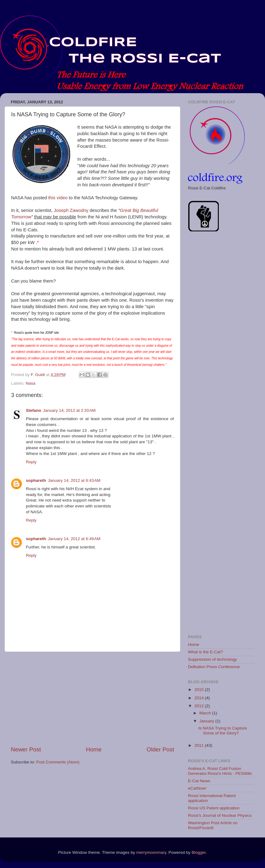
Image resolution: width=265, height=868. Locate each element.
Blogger (199, 852)
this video (58, 198)
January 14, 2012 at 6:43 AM (74, 480)
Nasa (31, 383)
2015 (200, 690)
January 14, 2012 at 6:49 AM (74, 539)
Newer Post (26, 749)
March (206, 713)
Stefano (34, 410)
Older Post (160, 749)
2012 (200, 706)
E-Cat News (199, 781)
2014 (200, 698)
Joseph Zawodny (71, 210)
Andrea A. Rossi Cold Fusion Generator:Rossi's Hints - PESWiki (220, 771)
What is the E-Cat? (205, 652)
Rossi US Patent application (214, 808)
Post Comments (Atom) (58, 762)
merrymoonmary (151, 852)
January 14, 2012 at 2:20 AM (69, 410)
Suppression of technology (212, 659)
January (207, 721)
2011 (200, 745)
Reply (31, 462)
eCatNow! (197, 788)
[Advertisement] (92, 699)
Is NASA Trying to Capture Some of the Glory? (223, 731)
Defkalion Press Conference (214, 667)
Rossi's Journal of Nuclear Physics (220, 815)
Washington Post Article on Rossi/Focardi (213, 825)
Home (94, 749)
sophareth (36, 480)
